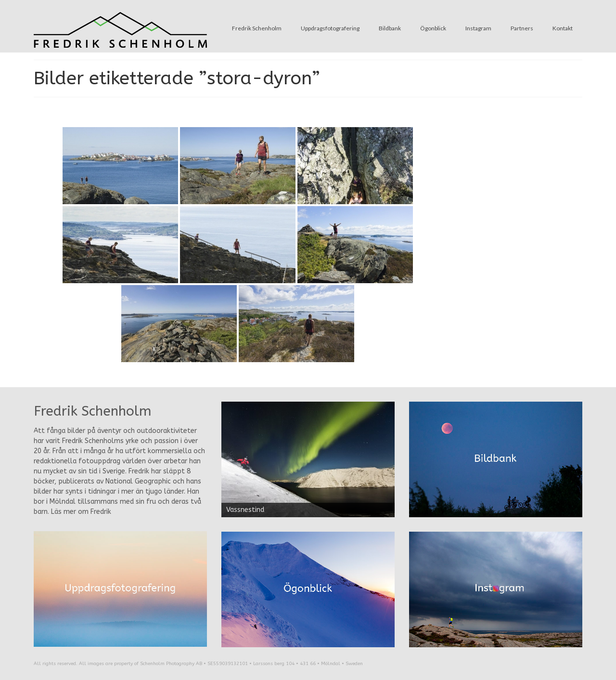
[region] (308, 459)
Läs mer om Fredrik (81, 512)
